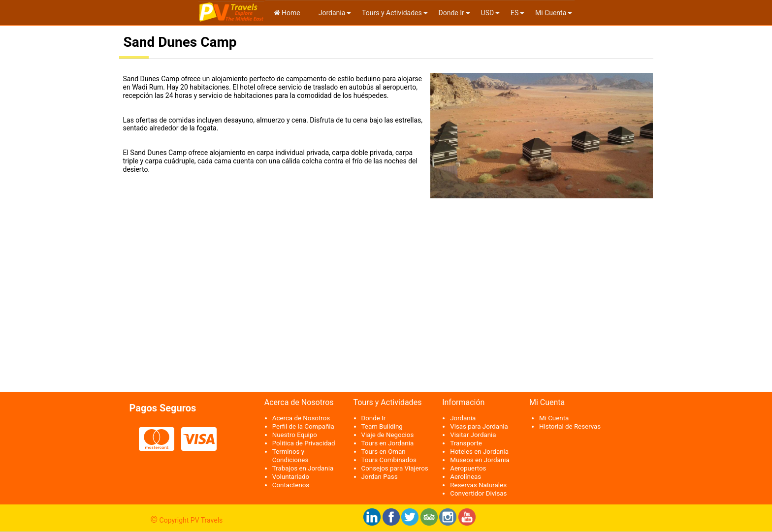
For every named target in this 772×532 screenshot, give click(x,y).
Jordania (331, 13)
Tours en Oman (384, 452)
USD (488, 13)
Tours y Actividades (392, 13)
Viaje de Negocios (388, 435)
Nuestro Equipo (295, 435)
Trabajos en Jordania (303, 468)
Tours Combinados (389, 460)
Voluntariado (291, 477)
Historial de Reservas (570, 426)
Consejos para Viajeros (395, 468)
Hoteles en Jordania (479, 452)
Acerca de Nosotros (301, 418)
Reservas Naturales (478, 485)
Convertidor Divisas (478, 493)
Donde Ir (451, 13)
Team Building (382, 426)
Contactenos (291, 485)
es (515, 13)
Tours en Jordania (388, 443)
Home (287, 13)
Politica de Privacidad (304, 443)
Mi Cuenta (551, 13)
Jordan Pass (380, 477)
